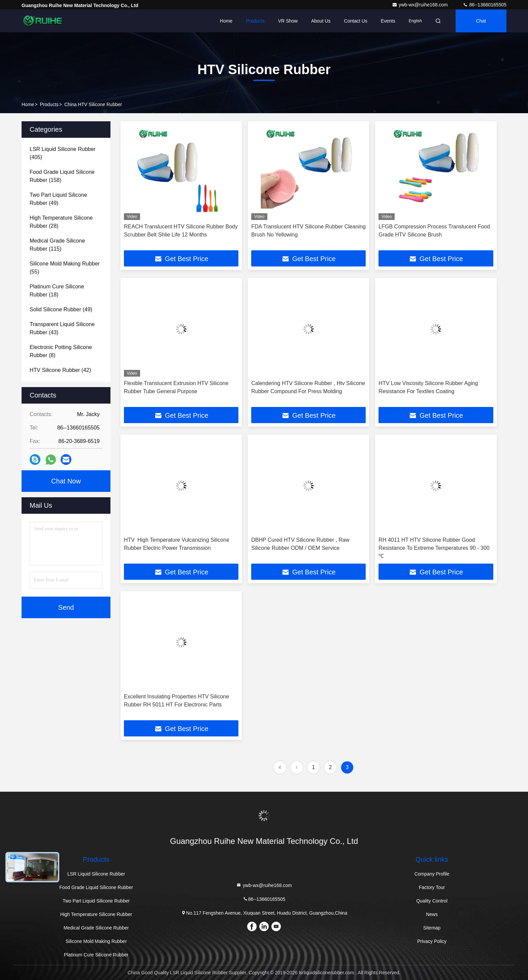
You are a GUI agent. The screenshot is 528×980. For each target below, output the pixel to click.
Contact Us (356, 21)
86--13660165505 (485, 5)
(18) (57, 291)
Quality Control (432, 901)
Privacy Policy (432, 941)
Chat (481, 21)
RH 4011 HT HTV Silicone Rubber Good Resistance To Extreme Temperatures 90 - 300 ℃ (434, 548)
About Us (321, 21)
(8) (61, 351)
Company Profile (432, 874)
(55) (65, 268)
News (432, 914)
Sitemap (432, 928)
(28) (61, 222)
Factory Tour (432, 887)
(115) (57, 245)
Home (226, 21)
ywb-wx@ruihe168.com (421, 5)
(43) (62, 328)
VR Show (288, 21)
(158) (62, 176)
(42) (60, 370)
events (388, 21)
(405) (63, 153)
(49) (58, 199)
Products (255, 21)
